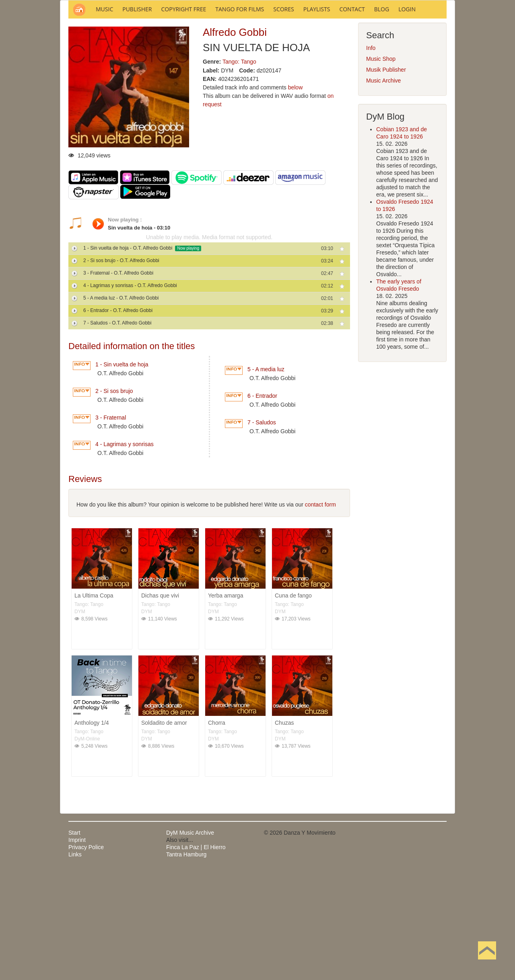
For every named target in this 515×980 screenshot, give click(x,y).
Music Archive (383, 189)
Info (371, 157)
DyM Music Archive (190, 941)
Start (74, 941)
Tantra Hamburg (186, 963)
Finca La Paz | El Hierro (196, 956)
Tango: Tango (239, 170)
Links (75, 963)
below (296, 196)
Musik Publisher (386, 178)
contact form (320, 613)
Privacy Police (86, 956)
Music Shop (381, 167)
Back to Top (487, 963)
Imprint (77, 949)
